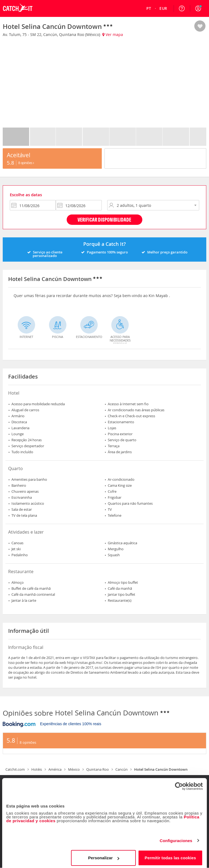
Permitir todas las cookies (170, 856)
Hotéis (37, 769)
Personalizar (104, 856)
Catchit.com (15, 769)
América (55, 769)
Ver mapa (113, 34)
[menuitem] (149, 8)
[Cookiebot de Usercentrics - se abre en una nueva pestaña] (179, 784)
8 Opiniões (26, 163)
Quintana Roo (98, 769)
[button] (198, 8)
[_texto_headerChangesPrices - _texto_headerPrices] (163, 8)
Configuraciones (176, 838)
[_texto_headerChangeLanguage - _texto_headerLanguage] (149, 8)
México (74, 769)
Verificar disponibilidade (104, 220)
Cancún (122, 769)
